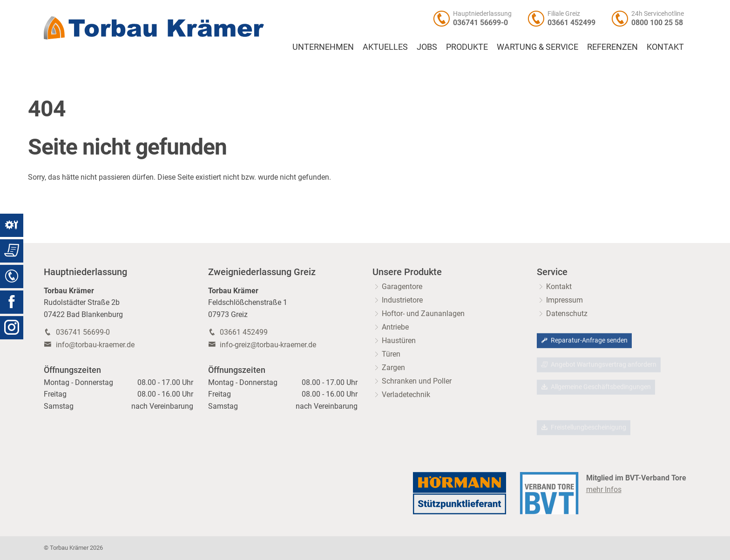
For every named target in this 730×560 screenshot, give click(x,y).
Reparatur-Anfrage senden (584, 341)
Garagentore (402, 287)
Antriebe (395, 327)
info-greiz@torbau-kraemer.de (268, 345)
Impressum (564, 300)
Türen (391, 354)
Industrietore (402, 300)
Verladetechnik (406, 395)
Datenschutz (567, 314)
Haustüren (399, 341)
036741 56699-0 (480, 23)
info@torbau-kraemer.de (95, 345)
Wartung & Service (537, 47)
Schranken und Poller (417, 381)
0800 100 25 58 (657, 23)
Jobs (427, 47)
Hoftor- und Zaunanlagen (423, 314)
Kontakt (665, 47)
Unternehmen (323, 47)
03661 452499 (571, 23)
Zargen (393, 368)
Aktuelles (385, 47)
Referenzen (612, 47)
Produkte (467, 47)
